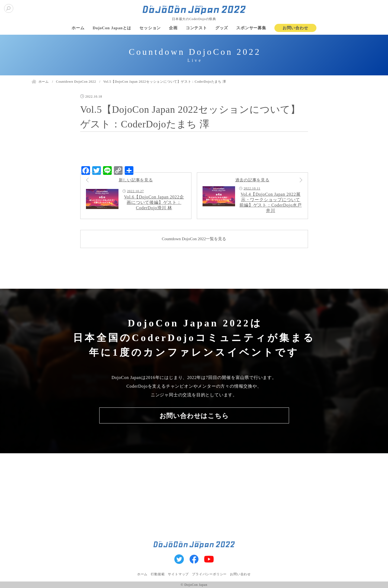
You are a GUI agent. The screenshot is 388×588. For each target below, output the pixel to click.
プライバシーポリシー (209, 574)
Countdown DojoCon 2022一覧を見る (194, 239)
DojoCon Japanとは (112, 28)
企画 (173, 28)
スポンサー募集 (251, 28)
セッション (150, 28)
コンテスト (196, 28)
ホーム (78, 28)
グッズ (222, 28)
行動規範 (158, 574)
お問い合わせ (295, 28)
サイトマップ (178, 574)
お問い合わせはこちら (194, 416)
